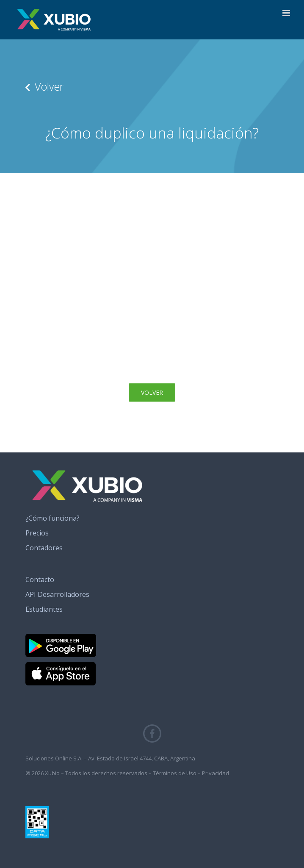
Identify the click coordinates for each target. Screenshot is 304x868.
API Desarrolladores (57, 594)
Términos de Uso (175, 773)
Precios (37, 533)
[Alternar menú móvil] (287, 13)
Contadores (44, 548)
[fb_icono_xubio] (152, 728)
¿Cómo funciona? (53, 518)
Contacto (40, 580)
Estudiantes (44, 609)
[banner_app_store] (61, 666)
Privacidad (216, 773)
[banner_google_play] (61, 637)
